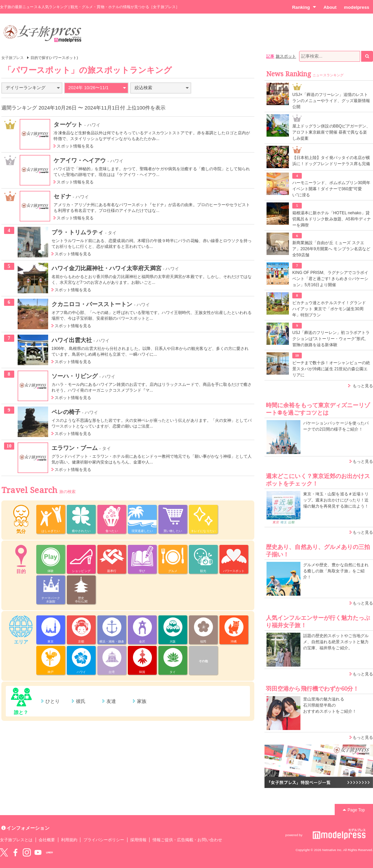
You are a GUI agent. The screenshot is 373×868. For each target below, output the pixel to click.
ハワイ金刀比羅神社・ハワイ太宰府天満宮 (106, 268)
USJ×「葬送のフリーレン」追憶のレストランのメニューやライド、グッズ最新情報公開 (331, 101)
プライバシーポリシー (104, 840)
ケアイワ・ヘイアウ (80, 160)
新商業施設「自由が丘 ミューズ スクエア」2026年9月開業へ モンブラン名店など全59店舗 (331, 249)
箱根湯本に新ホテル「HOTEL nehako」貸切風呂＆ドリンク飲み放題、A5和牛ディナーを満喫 (332, 219)
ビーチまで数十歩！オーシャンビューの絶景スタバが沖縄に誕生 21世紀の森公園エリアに (331, 369)
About (330, 7)
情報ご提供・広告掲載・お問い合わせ (187, 840)
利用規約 (69, 840)
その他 (203, 661)
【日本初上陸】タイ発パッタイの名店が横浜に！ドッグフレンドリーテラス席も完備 (331, 161)
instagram (27, 852)
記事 (270, 56)
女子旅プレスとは (16, 840)
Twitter (4, 852)
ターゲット (68, 124)
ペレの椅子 (66, 412)
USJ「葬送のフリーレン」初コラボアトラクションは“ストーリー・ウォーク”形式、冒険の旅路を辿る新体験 (331, 339)
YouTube (38, 852)
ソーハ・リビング (75, 376)
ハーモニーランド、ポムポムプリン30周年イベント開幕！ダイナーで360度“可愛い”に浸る (331, 189)
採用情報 (138, 840)
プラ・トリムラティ (78, 232)
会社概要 (47, 840)
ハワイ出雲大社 (72, 340)
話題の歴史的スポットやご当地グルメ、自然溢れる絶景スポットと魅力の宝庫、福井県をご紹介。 (336, 642)
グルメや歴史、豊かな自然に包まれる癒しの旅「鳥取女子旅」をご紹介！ (336, 571)
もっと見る (363, 386)
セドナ (62, 196)
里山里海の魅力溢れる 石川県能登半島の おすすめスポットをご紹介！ (330, 705)
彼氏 (81, 701)
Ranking (304, 7)
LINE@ (50, 852)
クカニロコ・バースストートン (92, 304)
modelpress (357, 7)
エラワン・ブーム (75, 448)
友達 (111, 701)
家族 (142, 701)
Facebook (15, 852)
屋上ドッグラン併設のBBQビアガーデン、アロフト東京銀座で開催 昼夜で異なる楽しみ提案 (331, 132)
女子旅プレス (13, 58)
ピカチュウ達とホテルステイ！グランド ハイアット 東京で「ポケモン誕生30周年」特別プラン (329, 309)
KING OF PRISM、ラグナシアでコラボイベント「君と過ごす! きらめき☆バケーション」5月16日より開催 (330, 279)
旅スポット (286, 56)
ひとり (53, 701)
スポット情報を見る (75, 146)
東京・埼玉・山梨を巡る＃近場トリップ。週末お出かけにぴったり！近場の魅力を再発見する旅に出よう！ (336, 500)
